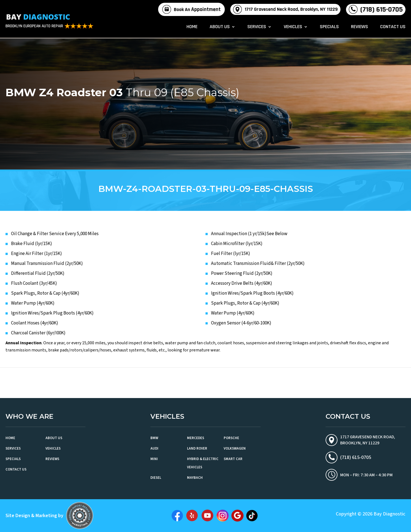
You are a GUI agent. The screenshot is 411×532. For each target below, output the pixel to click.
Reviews (359, 28)
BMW (154, 438)
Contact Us (393, 28)
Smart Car (233, 459)
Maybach (195, 478)
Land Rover (197, 448)
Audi (154, 448)
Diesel (156, 478)
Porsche (231, 438)
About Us (220, 28)
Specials (329, 28)
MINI (154, 459)
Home (192, 28)
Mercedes (196, 438)
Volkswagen (235, 448)
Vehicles (293, 28)
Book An (197, 10)
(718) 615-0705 (382, 10)
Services (257, 28)
